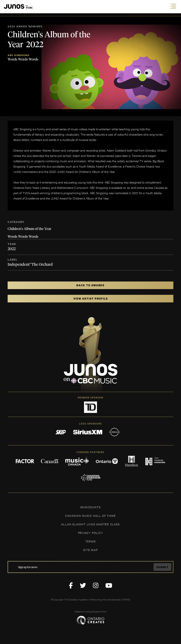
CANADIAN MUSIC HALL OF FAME (90, 516)
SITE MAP (90, 550)
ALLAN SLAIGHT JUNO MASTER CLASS (90, 524)
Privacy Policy (91, 533)
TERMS (91, 541)
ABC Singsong (18, 55)
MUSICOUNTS (91, 507)
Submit (163, 567)
